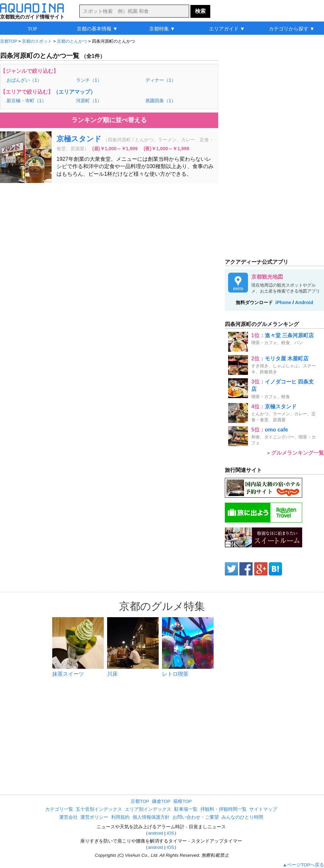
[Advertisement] (109, 236)
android (156, 833)
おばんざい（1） (24, 80)
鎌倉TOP (161, 801)
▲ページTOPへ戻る (303, 865)
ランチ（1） (89, 80)
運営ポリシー (94, 817)
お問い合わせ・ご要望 (196, 817)
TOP (32, 29)
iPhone (283, 302)
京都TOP (140, 801)
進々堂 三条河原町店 (289, 335)
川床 (112, 674)
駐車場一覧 (186, 809)
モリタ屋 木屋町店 (287, 359)
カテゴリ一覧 (59, 809)
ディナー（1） (161, 80)
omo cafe (276, 430)
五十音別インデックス (99, 809)
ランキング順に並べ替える (109, 120)
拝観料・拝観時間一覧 (223, 809)
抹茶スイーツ (68, 674)
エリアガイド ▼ (227, 29)
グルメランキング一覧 (298, 453)
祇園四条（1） (161, 101)
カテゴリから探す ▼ (292, 29)
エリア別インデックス (148, 809)
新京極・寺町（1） (26, 101)
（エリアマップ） (74, 92)
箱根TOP (182, 801)
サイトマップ (263, 809)
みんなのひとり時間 (242, 817)
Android (304, 302)
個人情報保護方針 (151, 817)
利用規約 (120, 817)
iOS (170, 833)
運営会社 (68, 817)
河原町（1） (89, 101)
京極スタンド (79, 139)
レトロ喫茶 (175, 674)
